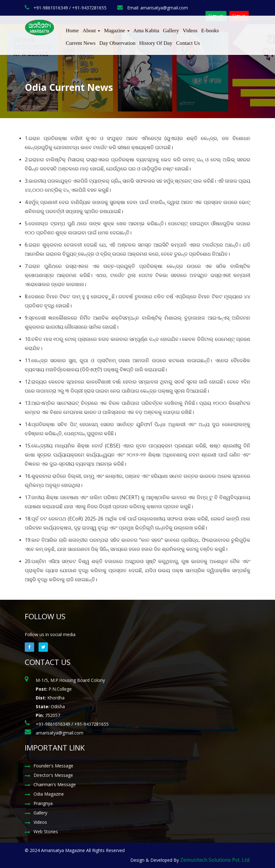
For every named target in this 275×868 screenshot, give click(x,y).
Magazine (117, 31)
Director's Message (53, 775)
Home (72, 31)
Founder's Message (53, 766)
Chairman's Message (55, 784)
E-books (210, 31)
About (92, 31)
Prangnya (43, 803)
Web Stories (46, 831)
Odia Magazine (49, 794)
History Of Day (156, 43)
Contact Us (188, 43)
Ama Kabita (146, 31)
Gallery (171, 31)
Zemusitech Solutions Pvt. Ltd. (215, 860)
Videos (190, 31)
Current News (81, 43)
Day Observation (117, 43)
